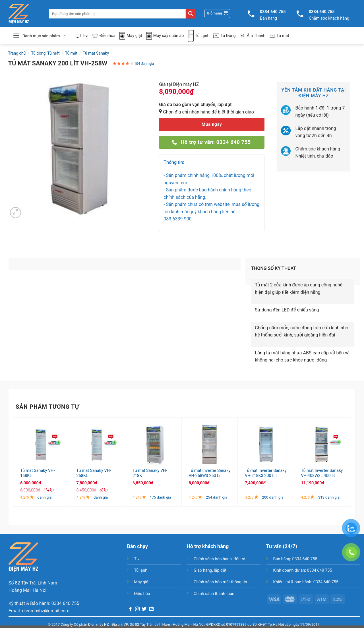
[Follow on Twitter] (144, 609)
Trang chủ (17, 53)
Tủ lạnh (141, 570)
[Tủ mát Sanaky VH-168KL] (41, 445)
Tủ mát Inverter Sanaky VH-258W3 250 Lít (209, 473)
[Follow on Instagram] (137, 609)
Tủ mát (279, 36)
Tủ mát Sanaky (96, 53)
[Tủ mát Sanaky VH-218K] (153, 445)
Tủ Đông (224, 36)
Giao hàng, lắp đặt (210, 570)
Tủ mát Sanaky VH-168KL (37, 473)
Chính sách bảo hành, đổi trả (219, 559)
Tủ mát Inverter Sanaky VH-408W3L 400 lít (322, 473)
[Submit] (191, 14)
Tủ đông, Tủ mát (45, 53)
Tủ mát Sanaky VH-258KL (94, 473)
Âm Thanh (253, 36)
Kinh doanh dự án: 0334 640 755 (302, 570)
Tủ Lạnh (199, 36)
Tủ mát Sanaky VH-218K (150, 473)
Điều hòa (104, 36)
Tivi (82, 36)
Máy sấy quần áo (165, 36)
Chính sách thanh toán (214, 594)
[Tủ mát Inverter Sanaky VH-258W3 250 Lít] (209, 445)
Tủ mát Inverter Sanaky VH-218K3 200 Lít (266, 473)
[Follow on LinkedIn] (151, 609)
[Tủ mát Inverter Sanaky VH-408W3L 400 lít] (322, 445)
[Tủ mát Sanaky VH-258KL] (97, 445)
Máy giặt (131, 36)
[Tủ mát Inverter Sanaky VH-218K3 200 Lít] (266, 445)
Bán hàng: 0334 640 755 (295, 559)
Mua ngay (212, 124)
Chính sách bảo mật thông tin (220, 582)
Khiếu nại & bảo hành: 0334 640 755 (306, 582)
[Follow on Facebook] (131, 609)
